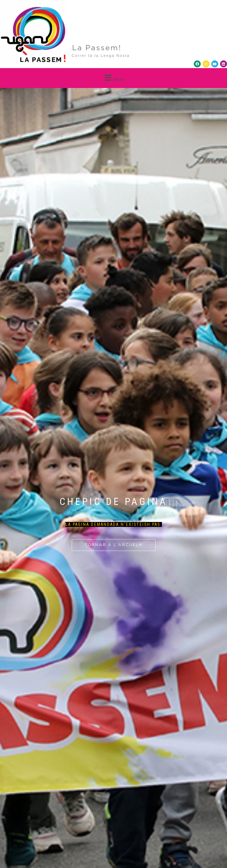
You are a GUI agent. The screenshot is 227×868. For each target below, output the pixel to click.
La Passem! (97, 48)
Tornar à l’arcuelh (114, 545)
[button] (113, 78)
